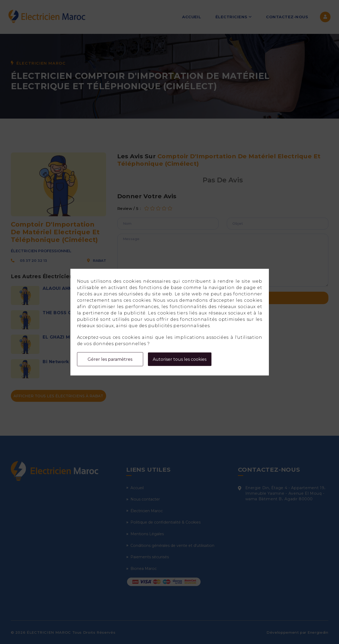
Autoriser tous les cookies (180, 359)
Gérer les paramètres (110, 359)
